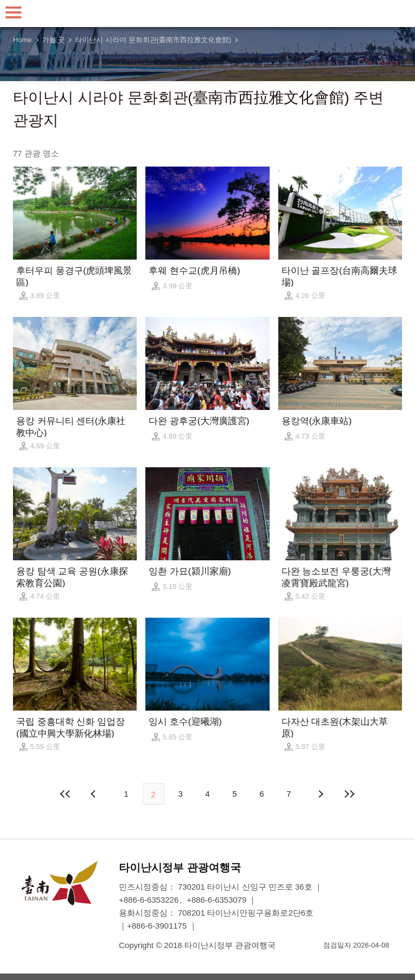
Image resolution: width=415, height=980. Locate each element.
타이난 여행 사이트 (207, 14)
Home (22, 40)
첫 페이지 (65, 794)
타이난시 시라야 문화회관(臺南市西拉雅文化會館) (153, 40)
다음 (320, 794)
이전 (95, 794)
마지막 (350, 794)
